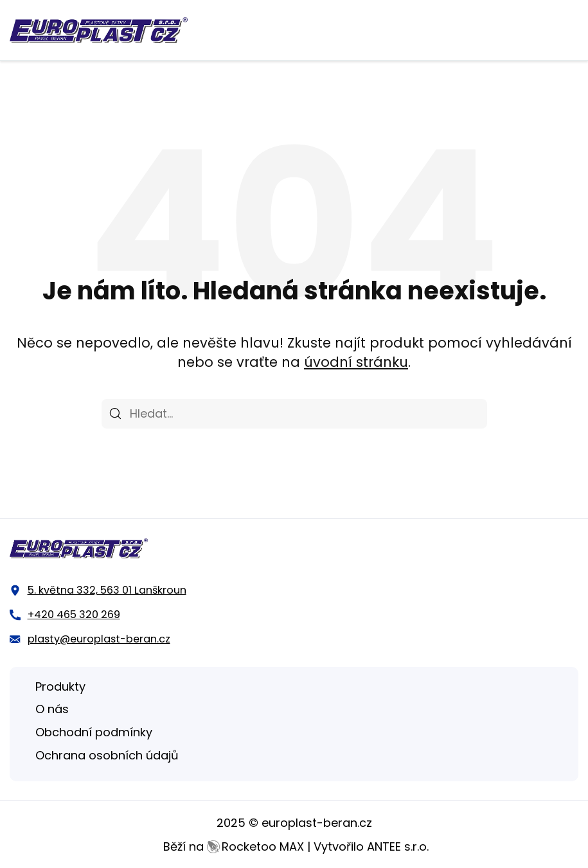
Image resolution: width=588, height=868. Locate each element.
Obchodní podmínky (94, 732)
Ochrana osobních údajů (107, 755)
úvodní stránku (356, 362)
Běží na (234, 846)
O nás (52, 709)
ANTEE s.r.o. (398, 846)
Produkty (60, 686)
